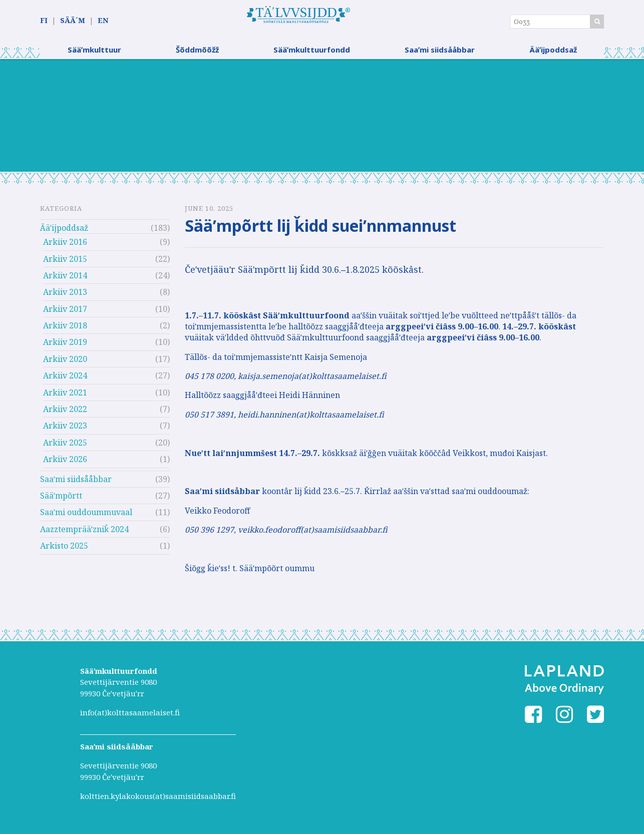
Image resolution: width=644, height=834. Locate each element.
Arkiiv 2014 (65, 278)
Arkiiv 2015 (65, 261)
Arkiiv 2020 (65, 362)
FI (44, 21)
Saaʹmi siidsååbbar (440, 53)
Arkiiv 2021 (65, 395)
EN (103, 21)
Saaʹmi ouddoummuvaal (86, 515)
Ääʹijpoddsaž (553, 53)
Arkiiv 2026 (65, 462)
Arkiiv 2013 (65, 295)
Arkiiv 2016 (65, 245)
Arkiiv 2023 (65, 429)
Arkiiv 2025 (65, 446)
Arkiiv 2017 (65, 311)
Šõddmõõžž (197, 53)
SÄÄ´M (73, 21)
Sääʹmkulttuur (94, 53)
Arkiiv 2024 (65, 378)
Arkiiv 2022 (65, 412)
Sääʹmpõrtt (61, 499)
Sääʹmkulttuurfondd (312, 53)
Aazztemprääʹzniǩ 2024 (84, 532)
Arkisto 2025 (64, 549)
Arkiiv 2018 (65, 328)
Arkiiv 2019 (65, 345)
